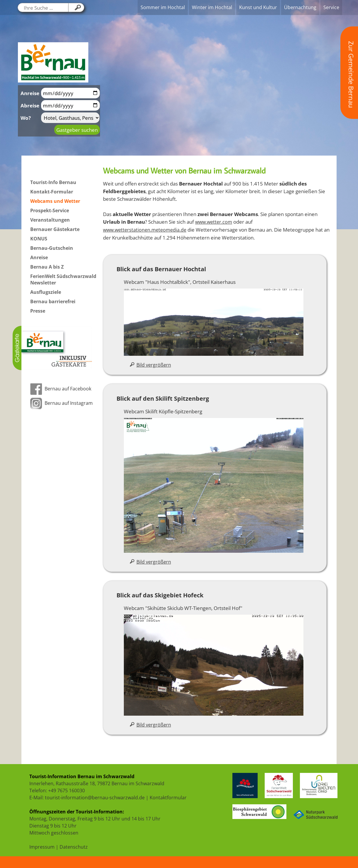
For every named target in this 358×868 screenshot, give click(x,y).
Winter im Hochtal (212, 7)
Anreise (39, 257)
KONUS (39, 239)
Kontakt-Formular (52, 192)
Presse (38, 311)
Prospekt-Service (50, 210)
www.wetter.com (214, 222)
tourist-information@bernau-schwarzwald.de (95, 798)
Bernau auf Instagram (61, 403)
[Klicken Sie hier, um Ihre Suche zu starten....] (76, 7)
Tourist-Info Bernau (53, 182)
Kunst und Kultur (258, 7)
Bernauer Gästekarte (55, 229)
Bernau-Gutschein (52, 248)
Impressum (42, 847)
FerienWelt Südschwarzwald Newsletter (63, 279)
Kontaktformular (168, 798)
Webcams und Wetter (55, 201)
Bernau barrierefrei (53, 301)
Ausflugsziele (46, 292)
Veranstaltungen (50, 220)
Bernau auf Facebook (61, 389)
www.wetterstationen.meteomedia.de (145, 230)
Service (331, 7)
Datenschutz (74, 847)
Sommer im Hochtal (163, 7)
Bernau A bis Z (47, 267)
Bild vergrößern (150, 365)
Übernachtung (300, 7)
